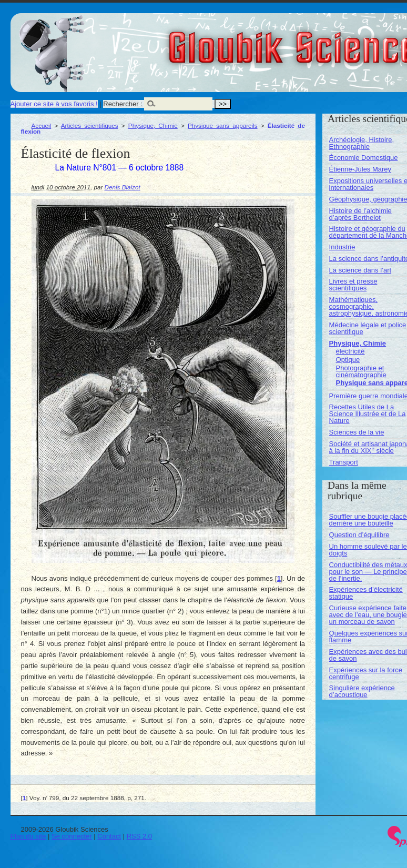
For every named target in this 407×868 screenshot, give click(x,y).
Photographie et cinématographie (361, 371)
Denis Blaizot (123, 187)
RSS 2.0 (139, 836)
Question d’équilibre (359, 535)
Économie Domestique (364, 158)
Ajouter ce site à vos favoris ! (54, 104)
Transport (344, 462)
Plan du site (28, 836)
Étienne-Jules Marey (360, 169)
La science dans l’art (360, 270)
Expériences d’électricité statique (366, 593)
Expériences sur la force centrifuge (366, 673)
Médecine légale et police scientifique (368, 328)
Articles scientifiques (90, 125)
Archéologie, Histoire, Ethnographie (362, 143)
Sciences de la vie (357, 432)
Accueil (42, 125)
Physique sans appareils (223, 125)
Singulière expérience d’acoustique (362, 691)
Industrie (342, 247)
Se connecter (72, 836)
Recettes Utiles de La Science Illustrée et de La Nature (368, 414)
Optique (348, 360)
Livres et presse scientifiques (353, 285)
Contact (109, 836)
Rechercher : (123, 104)
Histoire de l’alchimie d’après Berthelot (360, 214)
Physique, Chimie (153, 125)
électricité (350, 351)
